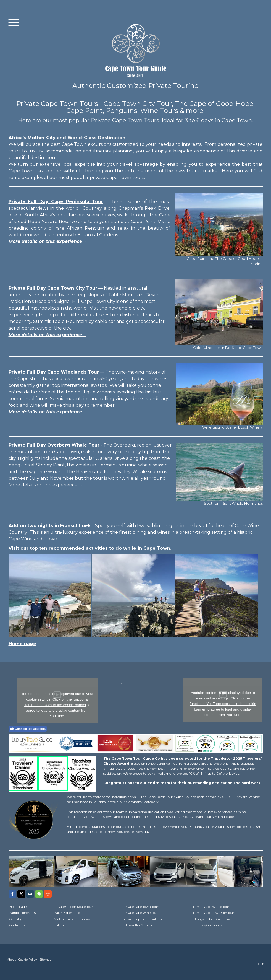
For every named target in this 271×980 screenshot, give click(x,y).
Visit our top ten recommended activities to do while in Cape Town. (90, 548)
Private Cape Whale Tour (211, 907)
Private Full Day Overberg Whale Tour (54, 445)
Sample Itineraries (23, 913)
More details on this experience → (46, 485)
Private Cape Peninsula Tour (144, 919)
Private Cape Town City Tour (214, 913)
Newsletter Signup (138, 925)
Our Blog (16, 919)
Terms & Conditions (208, 925)
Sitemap (61, 925)
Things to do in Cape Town (213, 919)
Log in (260, 964)
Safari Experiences (68, 913)
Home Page (18, 907)
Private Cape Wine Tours (141, 913)
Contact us (17, 925)
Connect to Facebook (28, 729)
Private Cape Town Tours (141, 907)
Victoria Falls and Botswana (75, 919)
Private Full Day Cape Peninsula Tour (56, 202)
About (11, 960)
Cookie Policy (28, 960)
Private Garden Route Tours (74, 907)
